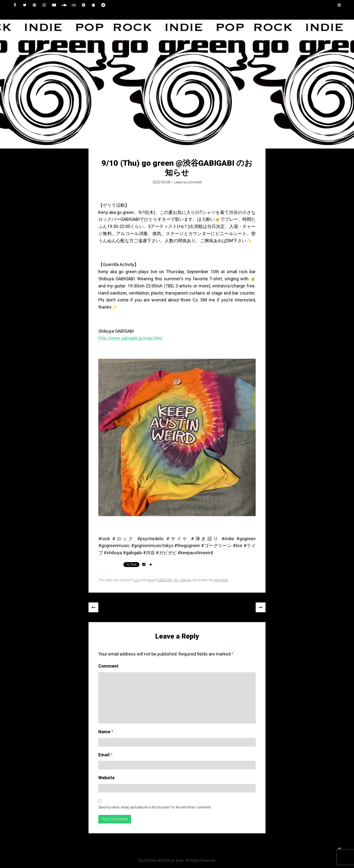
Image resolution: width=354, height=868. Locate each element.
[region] (177, 84)
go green (177, 860)
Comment (108, 666)
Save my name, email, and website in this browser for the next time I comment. (155, 807)
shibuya (185, 580)
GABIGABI (165, 580)
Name (106, 732)
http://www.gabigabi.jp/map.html (130, 338)
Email (105, 755)
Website (106, 778)
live (176, 580)
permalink (221, 580)
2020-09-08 (161, 182)
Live (137, 580)
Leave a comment (188, 182)
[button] (8, 84)
